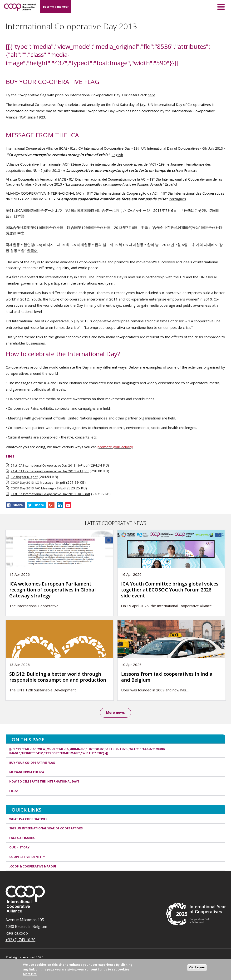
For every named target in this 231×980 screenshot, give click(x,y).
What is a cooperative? (28, 819)
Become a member (56, 7)
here (152, 95)
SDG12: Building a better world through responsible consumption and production (58, 677)
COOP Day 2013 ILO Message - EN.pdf (38, 483)
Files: (14, 791)
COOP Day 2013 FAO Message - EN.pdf (39, 488)
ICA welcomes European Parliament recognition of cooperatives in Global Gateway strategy (52, 590)
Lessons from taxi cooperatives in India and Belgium (167, 677)
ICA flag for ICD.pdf (24, 477)
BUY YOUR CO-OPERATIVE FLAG (32, 763)
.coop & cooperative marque (33, 867)
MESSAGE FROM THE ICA (27, 772)
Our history (19, 848)
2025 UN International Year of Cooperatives (46, 829)
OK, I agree (197, 967)
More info (30, 974)
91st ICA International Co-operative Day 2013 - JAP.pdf (50, 465)
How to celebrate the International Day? (44, 782)
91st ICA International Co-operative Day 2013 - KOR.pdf (50, 494)
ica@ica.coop (17, 934)
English (117, 155)
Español (171, 184)
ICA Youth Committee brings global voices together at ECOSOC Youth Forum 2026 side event (170, 590)
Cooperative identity (27, 857)
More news (115, 713)
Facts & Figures (22, 838)
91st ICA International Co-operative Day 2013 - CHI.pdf (50, 471)
